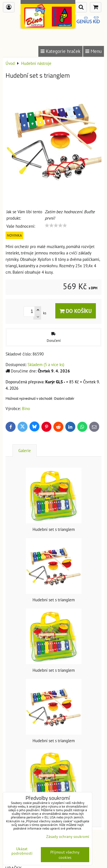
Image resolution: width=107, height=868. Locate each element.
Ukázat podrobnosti (22, 851)
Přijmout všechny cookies (65, 855)
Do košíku (76, 311)
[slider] (56, 225)
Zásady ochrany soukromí (68, 836)
